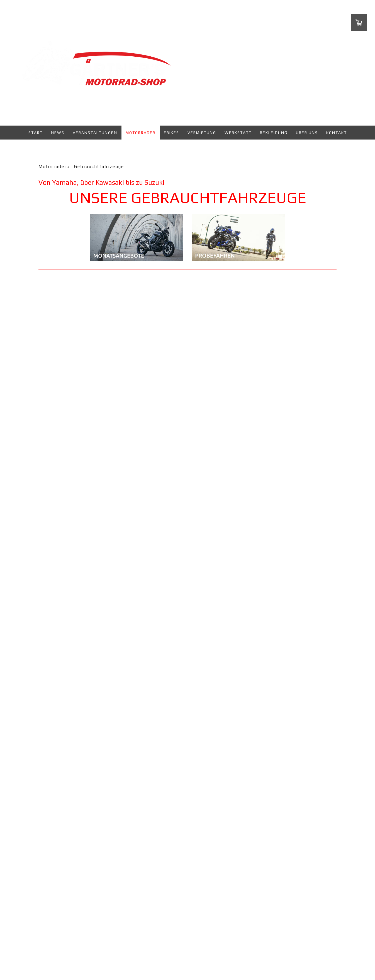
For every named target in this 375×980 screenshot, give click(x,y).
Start (36, 133)
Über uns (307, 133)
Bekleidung (274, 133)
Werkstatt (238, 133)
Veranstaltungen (95, 133)
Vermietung (202, 133)
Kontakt (337, 133)
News (58, 133)
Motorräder (141, 133)
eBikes (171, 133)
